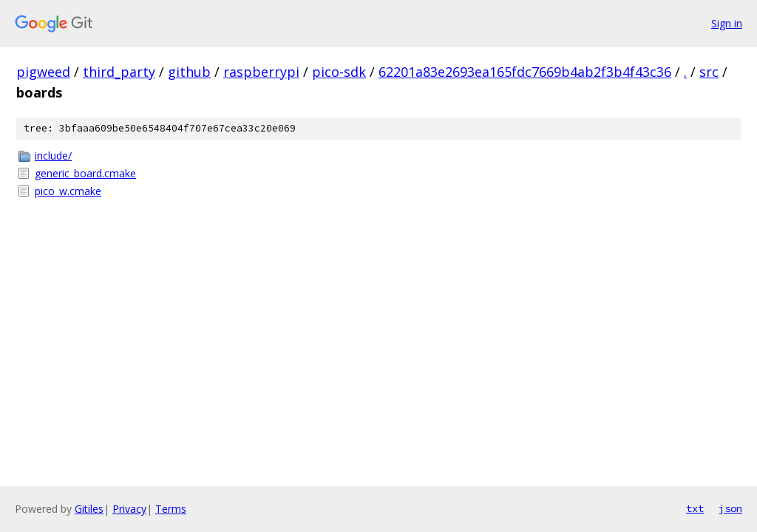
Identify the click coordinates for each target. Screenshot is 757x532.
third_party (119, 72)
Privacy (129, 509)
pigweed (43, 72)
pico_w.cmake (68, 191)
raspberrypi (261, 72)
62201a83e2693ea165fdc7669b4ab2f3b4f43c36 (525, 72)
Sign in (727, 23)
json (730, 508)
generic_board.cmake (85, 173)
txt (695, 508)
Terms (171, 509)
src (709, 72)
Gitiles (89, 509)
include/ (53, 156)
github (189, 72)
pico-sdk (339, 72)
